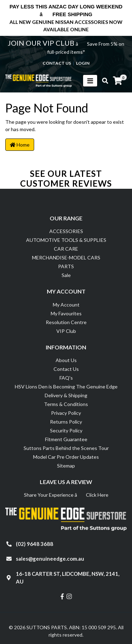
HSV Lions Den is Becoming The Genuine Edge (66, 387)
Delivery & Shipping (66, 395)
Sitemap (66, 466)
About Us (66, 360)
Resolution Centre (66, 322)
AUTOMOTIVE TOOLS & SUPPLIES (66, 240)
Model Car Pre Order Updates (66, 457)
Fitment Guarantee (66, 439)
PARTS (66, 266)
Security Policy (66, 430)
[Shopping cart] (118, 81)
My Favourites (66, 313)
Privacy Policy (66, 413)
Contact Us (66, 369)
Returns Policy (66, 422)
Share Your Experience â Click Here (66, 495)
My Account (66, 305)
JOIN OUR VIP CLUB (42, 43)
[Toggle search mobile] (103, 81)
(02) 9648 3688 (34, 544)
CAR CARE (66, 249)
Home (20, 145)
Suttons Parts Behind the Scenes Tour (66, 448)
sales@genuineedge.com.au (50, 559)
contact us (57, 63)
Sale (66, 275)
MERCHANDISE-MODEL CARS (66, 257)
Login (83, 63)
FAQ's (66, 378)
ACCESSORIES (66, 231)
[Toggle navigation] (90, 81)
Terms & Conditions (66, 404)
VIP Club (66, 331)
